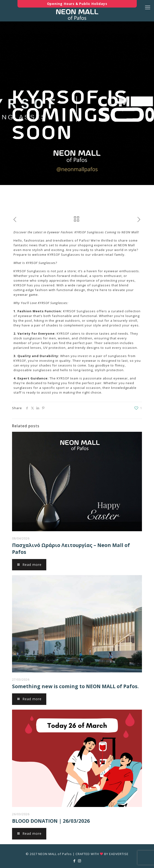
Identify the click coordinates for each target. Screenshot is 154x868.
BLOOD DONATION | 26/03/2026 (51, 821)
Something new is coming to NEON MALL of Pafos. (75, 686)
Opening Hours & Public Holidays (77, 4)
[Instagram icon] (79, 861)
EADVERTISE (119, 854)
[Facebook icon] (75, 861)
